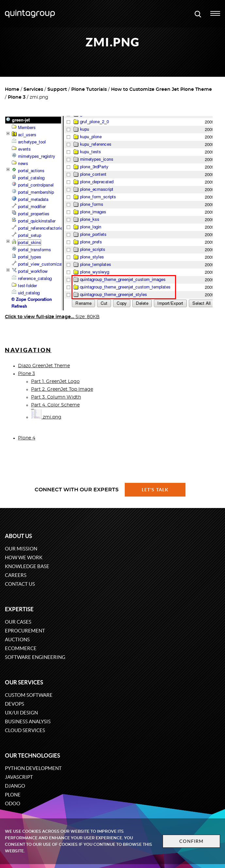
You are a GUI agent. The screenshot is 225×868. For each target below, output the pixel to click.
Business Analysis (28, 721)
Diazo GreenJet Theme (44, 366)
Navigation (28, 350)
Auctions (17, 639)
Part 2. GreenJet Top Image (62, 389)
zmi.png (46, 417)
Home (12, 90)
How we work (24, 557)
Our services (24, 682)
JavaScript (19, 777)
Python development (33, 768)
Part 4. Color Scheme (55, 405)
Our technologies (32, 755)
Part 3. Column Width (56, 397)
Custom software (29, 695)
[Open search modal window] (198, 14)
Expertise (19, 609)
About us (18, 536)
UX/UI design (21, 713)
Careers (16, 575)
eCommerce (21, 648)
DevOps (15, 704)
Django (15, 786)
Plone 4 (27, 438)
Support (57, 90)
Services (33, 90)
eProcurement (25, 631)
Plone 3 (17, 97)
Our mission (21, 549)
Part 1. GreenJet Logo (55, 382)
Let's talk (155, 490)
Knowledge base (27, 566)
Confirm (191, 841)
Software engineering (35, 657)
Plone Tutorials (89, 90)
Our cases (18, 622)
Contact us (20, 584)
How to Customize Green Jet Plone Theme (161, 90)
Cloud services (25, 730)
